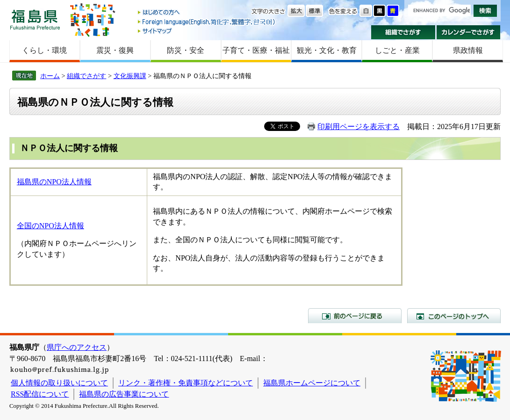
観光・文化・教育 (327, 50)
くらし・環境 (44, 50)
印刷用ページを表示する (359, 127)
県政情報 (468, 50)
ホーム (50, 76)
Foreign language (207, 22)
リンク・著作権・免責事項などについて (186, 383)
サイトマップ (207, 31)
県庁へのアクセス (77, 347)
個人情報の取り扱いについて (59, 383)
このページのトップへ (454, 316)
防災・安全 (186, 50)
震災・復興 (115, 50)
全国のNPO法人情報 (50, 226)
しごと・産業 (397, 50)
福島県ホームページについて (312, 383)
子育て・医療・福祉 (256, 50)
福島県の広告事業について (124, 394)
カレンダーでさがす (469, 32)
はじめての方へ (207, 13)
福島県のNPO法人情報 (54, 182)
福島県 (35, 19)
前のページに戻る (355, 316)
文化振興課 (130, 76)
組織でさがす (403, 32)
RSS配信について (40, 394)
